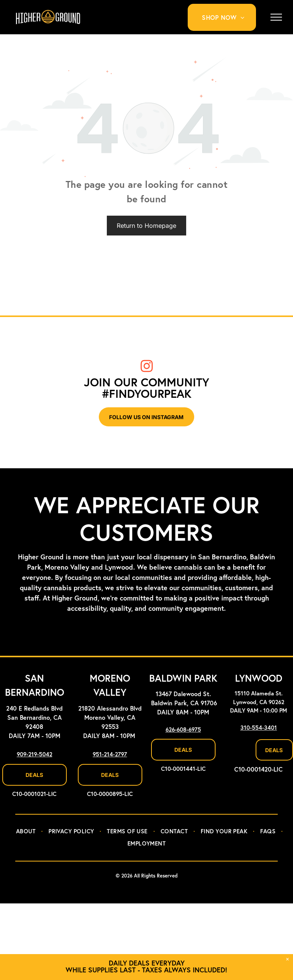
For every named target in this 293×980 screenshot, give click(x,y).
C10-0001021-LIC (34, 794)
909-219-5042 (35, 755)
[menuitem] (226, 17)
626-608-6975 (183, 730)
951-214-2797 (110, 755)
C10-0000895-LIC (110, 794)
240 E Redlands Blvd (34, 709)
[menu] (276, 17)
